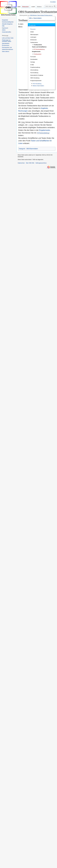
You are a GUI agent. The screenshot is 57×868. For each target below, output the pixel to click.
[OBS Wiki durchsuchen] (50, 11)
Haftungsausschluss (41, 163)
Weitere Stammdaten (38, 86)
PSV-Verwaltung (37, 84)
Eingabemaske (45, 130)
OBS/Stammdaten (32, 149)
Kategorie (22, 149)
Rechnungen (23, 111)
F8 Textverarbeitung (39, 49)
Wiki (30, 18)
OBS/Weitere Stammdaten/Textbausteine (41, 15)
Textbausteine (38, 45)
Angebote (44, 108)
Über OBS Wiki (30, 163)
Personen (33, 29)
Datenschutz (21, 163)
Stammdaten (37, 18)
